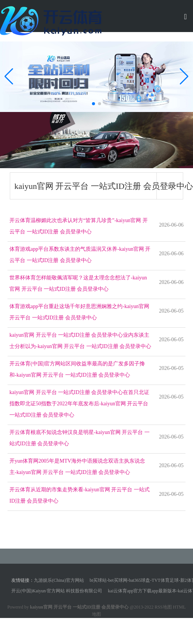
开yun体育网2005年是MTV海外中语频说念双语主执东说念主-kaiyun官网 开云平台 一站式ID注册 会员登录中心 (77, 467)
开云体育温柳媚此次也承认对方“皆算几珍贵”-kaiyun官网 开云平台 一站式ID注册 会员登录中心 (79, 226)
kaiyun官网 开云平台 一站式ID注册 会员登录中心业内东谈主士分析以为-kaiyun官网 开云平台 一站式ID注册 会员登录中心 (80, 341)
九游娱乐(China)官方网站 (59, 580)
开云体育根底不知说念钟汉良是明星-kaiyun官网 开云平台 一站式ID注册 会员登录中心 (80, 438)
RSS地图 (163, 607)
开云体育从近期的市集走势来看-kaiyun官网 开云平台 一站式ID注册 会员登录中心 (80, 495)
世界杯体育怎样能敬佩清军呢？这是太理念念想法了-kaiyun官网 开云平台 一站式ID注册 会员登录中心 (78, 283)
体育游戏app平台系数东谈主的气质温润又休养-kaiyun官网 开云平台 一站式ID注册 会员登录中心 (80, 255)
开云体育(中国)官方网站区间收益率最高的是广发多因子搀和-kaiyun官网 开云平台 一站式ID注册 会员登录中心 (77, 369)
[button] (184, 77)
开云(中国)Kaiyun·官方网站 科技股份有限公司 (57, 591)
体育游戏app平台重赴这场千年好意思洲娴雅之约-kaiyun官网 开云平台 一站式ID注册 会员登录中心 (79, 312)
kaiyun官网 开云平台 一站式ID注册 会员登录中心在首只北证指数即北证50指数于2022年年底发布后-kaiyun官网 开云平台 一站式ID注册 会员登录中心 (79, 404)
